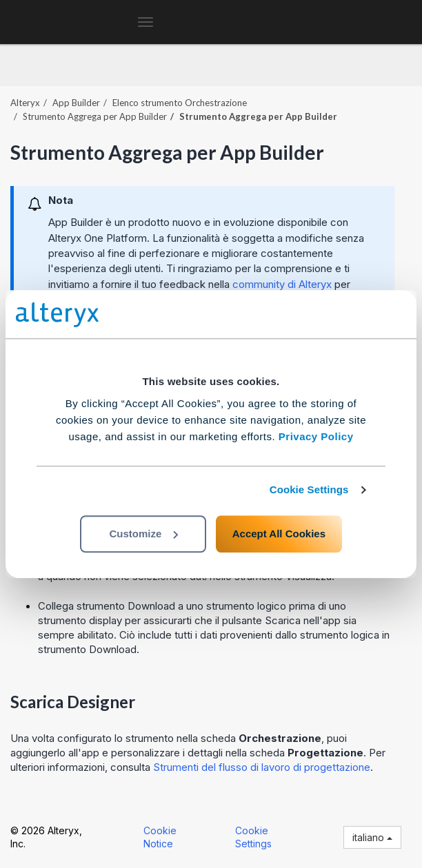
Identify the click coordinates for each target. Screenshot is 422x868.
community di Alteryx (282, 284)
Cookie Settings (309, 489)
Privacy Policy (316, 436)
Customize (143, 534)
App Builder (76, 103)
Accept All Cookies (279, 534)
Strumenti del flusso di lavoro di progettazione (262, 767)
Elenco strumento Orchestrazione (180, 103)
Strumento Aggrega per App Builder (95, 116)
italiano (372, 837)
